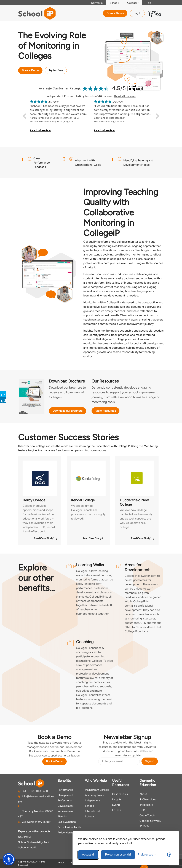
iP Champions (148, 799)
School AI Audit (27, 848)
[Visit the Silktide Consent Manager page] (169, 855)
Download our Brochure (68, 411)
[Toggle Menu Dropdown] (155, 13)
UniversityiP (25, 837)
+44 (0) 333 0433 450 (33, 791)
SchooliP (115, 3)
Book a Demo (115, 13)
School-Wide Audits (69, 827)
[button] (9, 859)
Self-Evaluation (67, 822)
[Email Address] (119, 761)
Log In (137, 13)
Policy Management (69, 833)
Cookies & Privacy (150, 821)
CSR (142, 810)
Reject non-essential (118, 855)
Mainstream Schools (97, 790)
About (143, 794)
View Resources (105, 411)
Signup (150, 761)
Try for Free (56, 70)
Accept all (88, 855)
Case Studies (120, 794)
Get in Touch (147, 815)
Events (116, 805)
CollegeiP (133, 3)
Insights (117, 799)
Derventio (97, 3)
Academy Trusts (95, 795)
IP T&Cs (144, 826)
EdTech (117, 810)
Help (148, 3)
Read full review (40, 130)
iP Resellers (146, 805)
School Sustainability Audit (34, 842)
